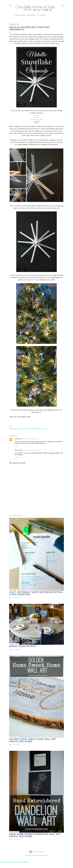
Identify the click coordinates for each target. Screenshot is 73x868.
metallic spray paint (36, 120)
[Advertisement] (36, 497)
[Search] (63, 5)
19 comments (17, 745)
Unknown (18, 439)
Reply (17, 446)
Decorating (22, 429)
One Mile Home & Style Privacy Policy (14, 862)
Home (17, 15)
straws (36, 115)
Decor (23, 15)
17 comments (17, 650)
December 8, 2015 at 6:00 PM (30, 439)
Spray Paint (44, 429)
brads (36, 117)
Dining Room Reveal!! (23, 646)
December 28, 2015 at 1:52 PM (32, 450)
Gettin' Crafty (31, 429)
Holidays (38, 429)
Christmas (16, 429)
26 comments (17, 598)
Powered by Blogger (36, 852)
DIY (26, 429)
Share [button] (11, 426)
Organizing (31, 15)
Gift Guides (41, 15)
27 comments (17, 840)
